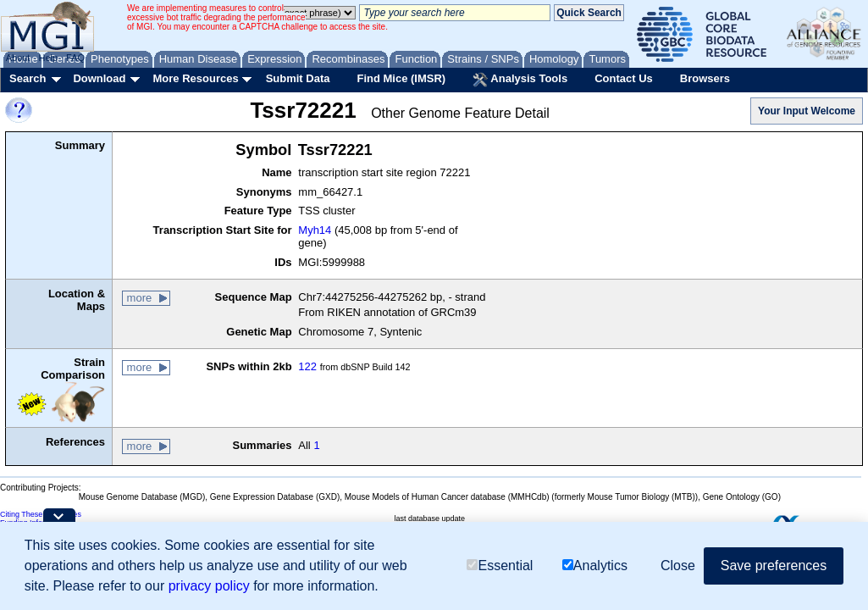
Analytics (595, 567)
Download (99, 78)
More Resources (195, 78)
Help (48, 58)
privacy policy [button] (209, 587)
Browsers (705, 78)
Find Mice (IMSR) (401, 78)
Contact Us (624, 78)
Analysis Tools (520, 80)
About (18, 58)
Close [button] (678, 566)
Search (28, 78)
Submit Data (298, 78)
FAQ (75, 58)
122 (307, 366)
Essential (500, 567)
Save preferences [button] (774, 566)
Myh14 (315, 230)
